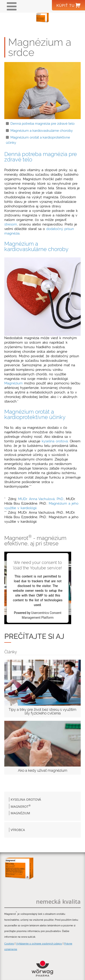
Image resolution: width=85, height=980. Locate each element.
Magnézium (13, 383)
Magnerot (21, 806)
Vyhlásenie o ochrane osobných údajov (39, 944)
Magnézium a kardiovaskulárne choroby (42, 131)
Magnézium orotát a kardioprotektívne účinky (36, 414)
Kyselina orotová (26, 799)
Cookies (9, 944)
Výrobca (18, 830)
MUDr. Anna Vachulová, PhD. (41, 499)
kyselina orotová (55, 441)
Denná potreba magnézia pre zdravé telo (42, 124)
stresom (11, 224)
